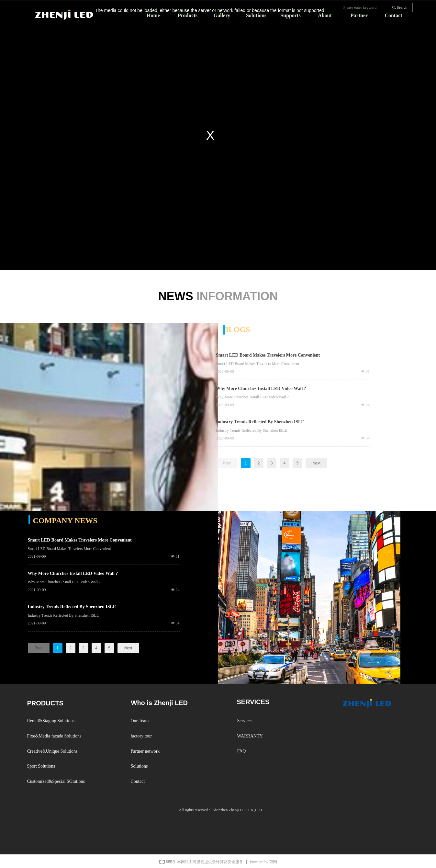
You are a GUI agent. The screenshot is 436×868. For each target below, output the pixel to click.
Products (188, 15)
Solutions (256, 15)
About (325, 15)
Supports (290, 15)
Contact (393, 15)
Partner (359, 15)
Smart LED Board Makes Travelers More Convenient (268, 355)
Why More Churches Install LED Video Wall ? (261, 388)
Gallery (222, 15)
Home (153, 15)
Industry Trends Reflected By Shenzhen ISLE (260, 422)
